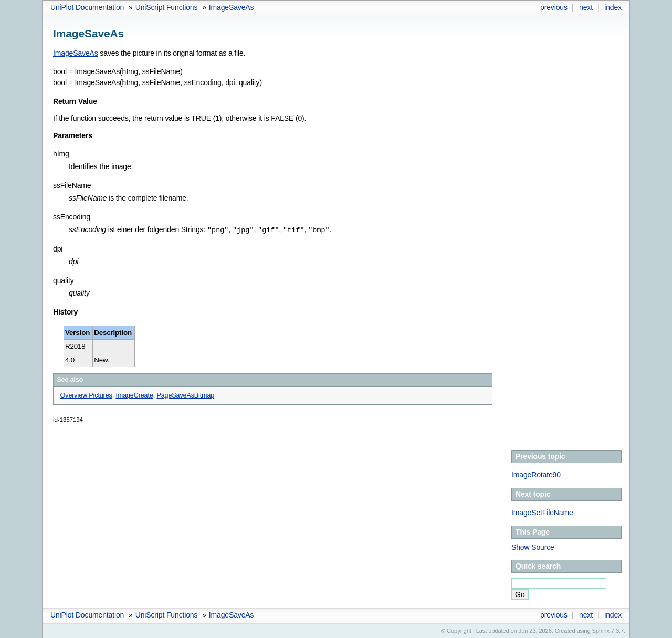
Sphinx (601, 630)
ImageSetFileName (542, 512)
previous (554, 7)
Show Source (533, 547)
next (586, 7)
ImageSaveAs (232, 7)
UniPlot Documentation (87, 7)
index (613, 7)
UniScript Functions (167, 7)
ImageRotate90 (536, 474)
